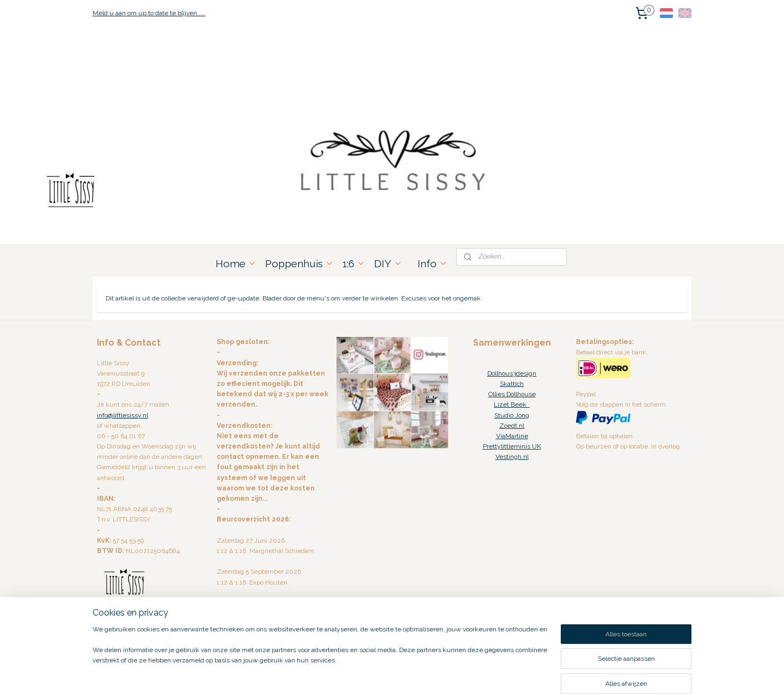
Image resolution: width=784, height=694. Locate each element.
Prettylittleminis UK (512, 446)
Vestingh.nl (512, 457)
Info (433, 263)
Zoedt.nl (512, 426)
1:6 (354, 263)
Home (236, 263)
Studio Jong (512, 415)
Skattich (512, 384)
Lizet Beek (512, 404)
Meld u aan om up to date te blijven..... (149, 13)
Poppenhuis (299, 263)
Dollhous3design (512, 373)
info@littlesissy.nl (122, 415)
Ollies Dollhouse (512, 394)
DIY (388, 263)
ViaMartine (512, 436)
